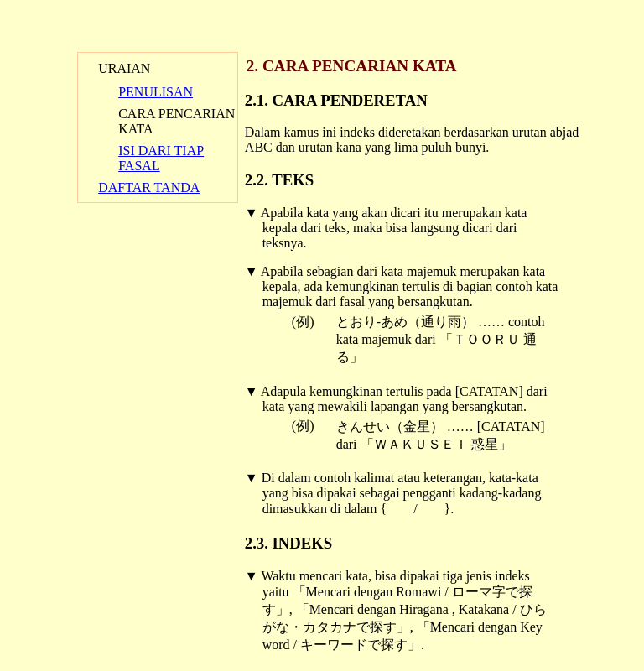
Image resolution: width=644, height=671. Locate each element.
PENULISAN (156, 92)
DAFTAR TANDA (149, 187)
